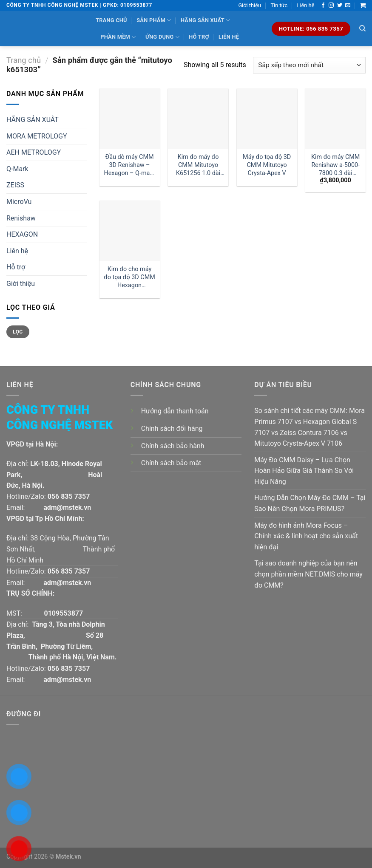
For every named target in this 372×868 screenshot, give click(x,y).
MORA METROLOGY (37, 136)
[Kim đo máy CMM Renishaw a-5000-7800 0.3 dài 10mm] (335, 119)
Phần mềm (118, 37)
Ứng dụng (162, 37)
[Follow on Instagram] (331, 6)
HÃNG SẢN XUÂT (33, 120)
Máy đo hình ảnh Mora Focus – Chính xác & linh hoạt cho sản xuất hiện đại (306, 536)
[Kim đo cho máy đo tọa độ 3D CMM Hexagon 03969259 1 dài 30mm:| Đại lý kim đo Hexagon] (130, 231)
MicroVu (19, 202)
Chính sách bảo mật (171, 463)
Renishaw (21, 218)
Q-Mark (17, 169)
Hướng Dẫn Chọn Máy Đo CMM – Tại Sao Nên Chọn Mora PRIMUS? (310, 503)
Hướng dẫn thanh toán (175, 411)
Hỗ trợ (199, 37)
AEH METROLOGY (34, 152)
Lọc (18, 332)
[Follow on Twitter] (340, 6)
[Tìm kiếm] (362, 28)
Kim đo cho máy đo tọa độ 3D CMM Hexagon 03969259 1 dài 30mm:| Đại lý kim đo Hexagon (129, 277)
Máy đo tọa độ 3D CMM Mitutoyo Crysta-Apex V (267, 165)
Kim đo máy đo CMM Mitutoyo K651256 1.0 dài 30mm (198, 165)
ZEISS (15, 185)
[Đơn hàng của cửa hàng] (309, 65)
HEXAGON (22, 234)
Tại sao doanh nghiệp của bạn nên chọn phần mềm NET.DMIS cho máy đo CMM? (308, 574)
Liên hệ (306, 5)
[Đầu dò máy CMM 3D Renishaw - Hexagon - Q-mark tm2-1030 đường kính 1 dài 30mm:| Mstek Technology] (130, 119)
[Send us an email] (348, 6)
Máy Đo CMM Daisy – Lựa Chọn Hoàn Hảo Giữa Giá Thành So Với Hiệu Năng (304, 471)
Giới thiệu (250, 5)
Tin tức (279, 5)
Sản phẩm (154, 20)
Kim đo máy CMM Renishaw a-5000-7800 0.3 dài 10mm (335, 165)
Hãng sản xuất (205, 20)
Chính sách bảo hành (173, 446)
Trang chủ (111, 20)
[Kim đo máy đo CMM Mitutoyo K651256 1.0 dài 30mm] (198, 119)
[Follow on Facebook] (323, 6)
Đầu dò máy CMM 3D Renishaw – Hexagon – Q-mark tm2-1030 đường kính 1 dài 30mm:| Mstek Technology (129, 165)
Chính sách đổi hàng (172, 428)
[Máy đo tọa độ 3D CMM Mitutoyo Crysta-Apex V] (267, 119)
